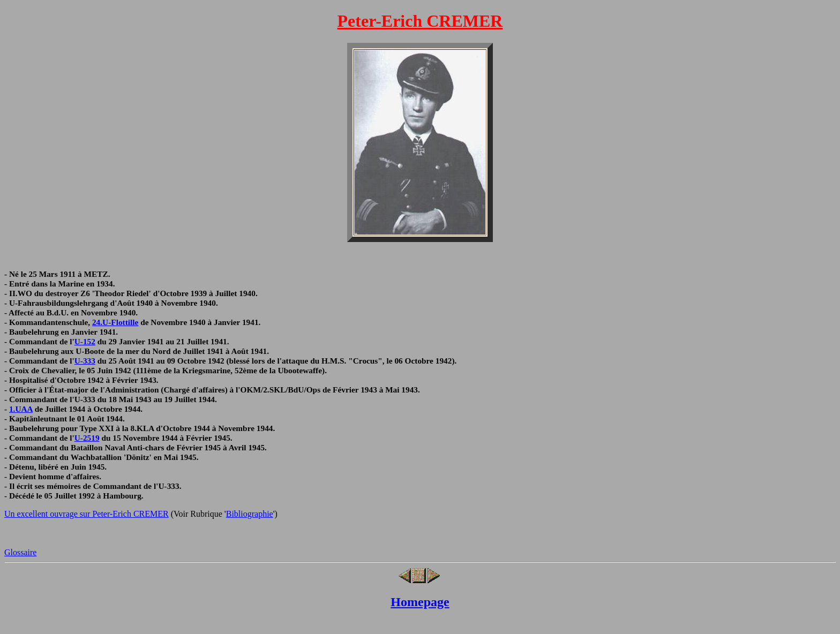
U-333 (85, 361)
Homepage (420, 602)
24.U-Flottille (115, 322)
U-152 (85, 341)
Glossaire (20, 552)
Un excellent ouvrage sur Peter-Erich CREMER (87, 514)
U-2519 (87, 438)
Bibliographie (250, 514)
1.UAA (21, 409)
